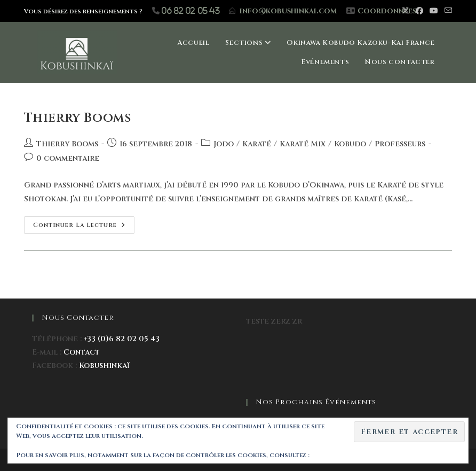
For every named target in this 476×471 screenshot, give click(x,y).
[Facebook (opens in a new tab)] (419, 11)
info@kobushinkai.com (288, 11)
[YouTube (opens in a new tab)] (434, 11)
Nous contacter (400, 62)
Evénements (325, 62)
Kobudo (350, 144)
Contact (82, 352)
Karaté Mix (303, 144)
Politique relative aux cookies (365, 455)
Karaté (257, 144)
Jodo (224, 144)
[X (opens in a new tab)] (406, 11)
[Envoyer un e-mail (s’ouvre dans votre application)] (447, 11)
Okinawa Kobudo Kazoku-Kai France (360, 43)
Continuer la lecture (84, 223)
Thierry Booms (78, 118)
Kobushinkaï (104, 366)
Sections (248, 43)
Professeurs (400, 144)
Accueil (193, 43)
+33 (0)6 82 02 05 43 (122, 339)
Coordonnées (387, 11)
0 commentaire (68, 158)
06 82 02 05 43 (191, 10)
